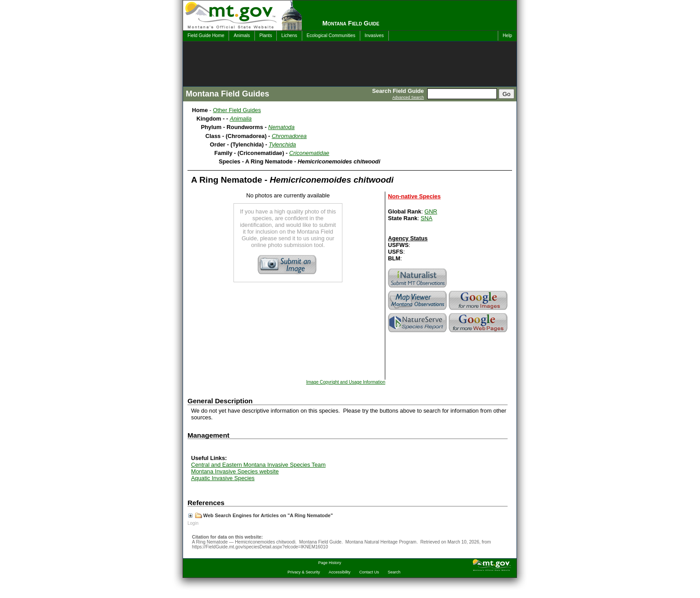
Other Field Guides (237, 110)
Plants (266, 36)
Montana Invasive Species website (235, 471)
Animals (242, 36)
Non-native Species (414, 196)
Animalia (241, 119)
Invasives (374, 36)
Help (507, 36)
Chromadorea (289, 136)
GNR (431, 211)
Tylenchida (282, 144)
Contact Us (369, 572)
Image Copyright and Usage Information (346, 382)
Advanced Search (408, 97)
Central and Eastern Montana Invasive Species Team (258, 465)
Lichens (289, 36)
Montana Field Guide (351, 23)
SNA (426, 218)
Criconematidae (309, 153)
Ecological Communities (331, 36)
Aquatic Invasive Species (223, 478)
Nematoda (281, 127)
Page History (330, 563)
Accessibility (340, 572)
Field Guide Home (206, 36)
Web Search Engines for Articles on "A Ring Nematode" (261, 515)
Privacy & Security (304, 572)
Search (394, 572)
